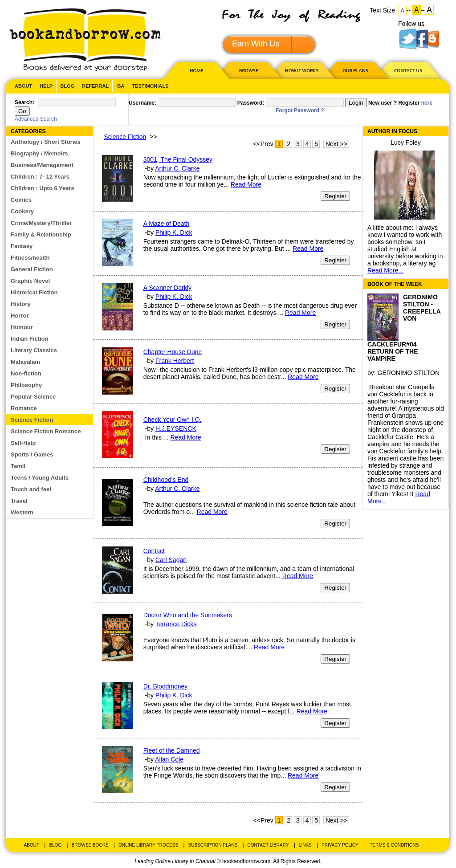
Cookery (22, 211)
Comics (21, 200)
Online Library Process (148, 845)
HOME (195, 70)
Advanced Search (36, 119)
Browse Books (90, 845)
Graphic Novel (30, 281)
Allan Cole (169, 759)
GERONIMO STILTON (409, 373)
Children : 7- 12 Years (40, 177)
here (427, 103)
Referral (95, 86)
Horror (20, 316)
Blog (67, 86)
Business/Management (42, 165)
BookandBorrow (85, 40)
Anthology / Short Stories (46, 142)
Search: (24, 102)
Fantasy (22, 246)
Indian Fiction (30, 339)
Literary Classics (34, 350)
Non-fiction (26, 373)
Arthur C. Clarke (177, 168)
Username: (142, 103)
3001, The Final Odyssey (178, 159)
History (21, 304)
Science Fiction (32, 420)
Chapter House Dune (173, 352)
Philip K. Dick (174, 232)
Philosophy (26, 385)
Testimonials (150, 86)
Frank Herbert (175, 361)
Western (22, 512)
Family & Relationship (41, 234)
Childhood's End (166, 480)
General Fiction (32, 269)
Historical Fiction (34, 292)
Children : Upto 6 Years (43, 188)
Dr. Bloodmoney (166, 686)
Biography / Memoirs (39, 153)
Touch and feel (31, 489)
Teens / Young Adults (40, 478)
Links (305, 845)
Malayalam (25, 362)
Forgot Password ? (300, 110)
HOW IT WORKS (301, 70)
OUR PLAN (355, 70)
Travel (19, 501)
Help (46, 86)
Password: (251, 103)
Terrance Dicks (176, 624)
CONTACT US (407, 70)
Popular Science (33, 397)
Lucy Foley (406, 143)
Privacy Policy (340, 845)
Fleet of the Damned (172, 750)
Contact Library (268, 845)
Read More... (385, 270)
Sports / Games (32, 454)
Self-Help (23, 443)
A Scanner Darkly (167, 288)
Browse (249, 70)
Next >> (336, 144)
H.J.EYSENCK (176, 428)
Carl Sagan (171, 560)
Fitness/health (30, 258)
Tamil (18, 466)
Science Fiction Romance (46, 431)
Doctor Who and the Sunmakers (188, 615)
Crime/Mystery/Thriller (41, 223)
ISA (120, 86)
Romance (24, 408)
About (23, 86)
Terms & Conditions (394, 845)
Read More (246, 184)
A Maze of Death (167, 224)
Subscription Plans (213, 845)
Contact (154, 551)
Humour (22, 327)
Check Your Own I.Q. (173, 420)
